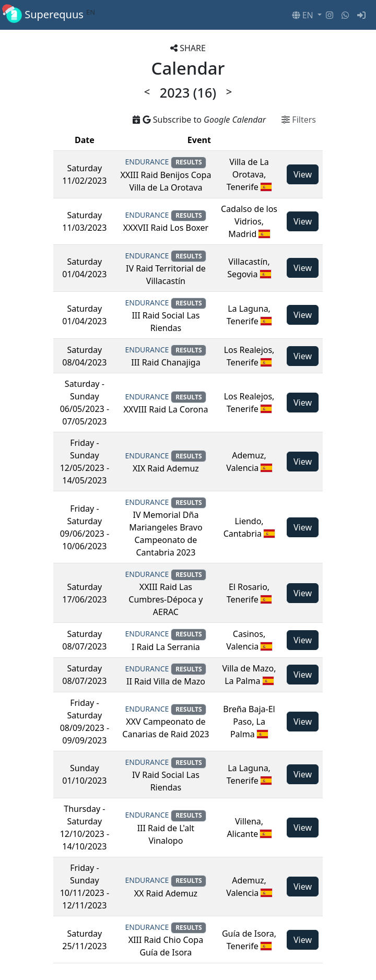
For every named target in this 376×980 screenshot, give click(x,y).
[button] (307, 15)
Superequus (51, 15)
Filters (299, 120)
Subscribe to (199, 120)
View (303, 174)
